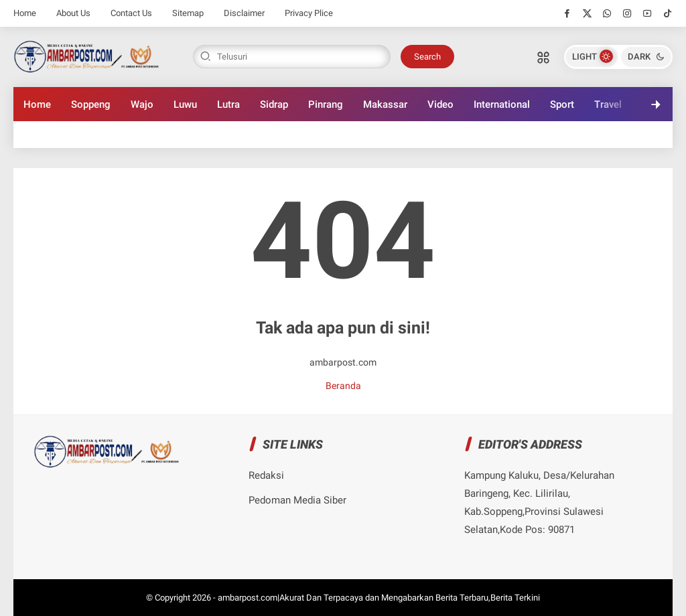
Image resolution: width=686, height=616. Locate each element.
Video (440, 104)
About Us (73, 13)
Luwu (185, 104)
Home (25, 13)
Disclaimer (244, 13)
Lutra (228, 104)
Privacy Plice (309, 13)
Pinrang (326, 104)
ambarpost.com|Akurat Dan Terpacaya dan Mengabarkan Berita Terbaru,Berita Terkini (379, 598)
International (502, 104)
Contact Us (131, 13)
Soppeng (91, 104)
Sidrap (274, 104)
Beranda (343, 386)
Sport (562, 104)
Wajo (142, 104)
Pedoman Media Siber (297, 500)
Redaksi (266, 475)
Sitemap (188, 13)
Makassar (385, 104)
